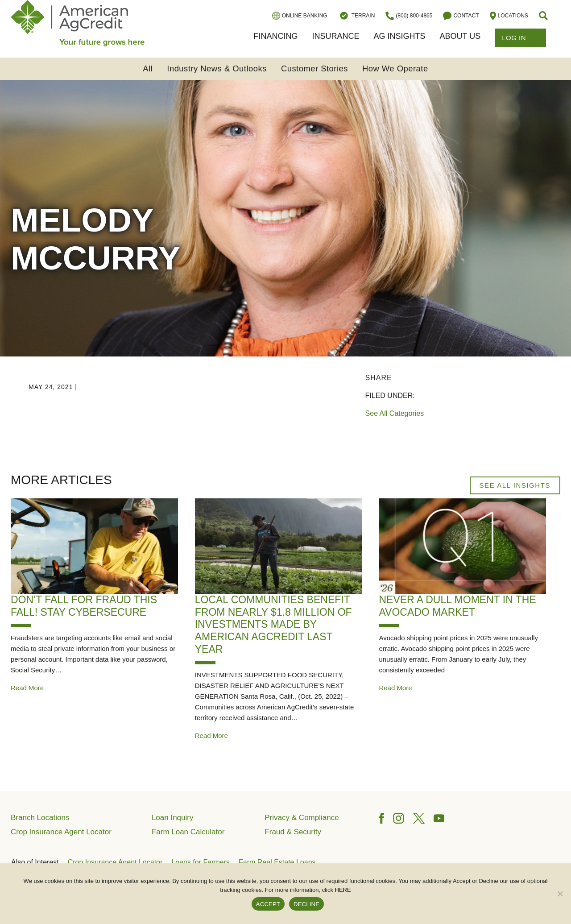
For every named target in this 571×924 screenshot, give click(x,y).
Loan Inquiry (173, 818)
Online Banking (300, 16)
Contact (461, 16)
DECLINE (306, 904)
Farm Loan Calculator (188, 832)
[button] (544, 16)
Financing (275, 36)
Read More (27, 688)
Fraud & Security (293, 832)
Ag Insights (399, 36)
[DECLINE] (560, 894)
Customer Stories (314, 68)
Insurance (335, 36)
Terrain (357, 16)
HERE (343, 890)
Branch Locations (40, 818)
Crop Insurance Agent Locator (61, 832)
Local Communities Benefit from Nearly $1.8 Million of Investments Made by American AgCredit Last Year (273, 624)
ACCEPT (268, 904)
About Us (460, 36)
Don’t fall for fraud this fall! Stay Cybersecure (84, 606)
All (148, 68)
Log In (520, 38)
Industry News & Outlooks (217, 68)
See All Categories (395, 413)
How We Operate (395, 68)
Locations (509, 16)
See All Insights (515, 485)
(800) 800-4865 (409, 16)
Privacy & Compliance (302, 818)
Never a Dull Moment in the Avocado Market (457, 606)
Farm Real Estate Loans (277, 862)
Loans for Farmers (201, 862)
